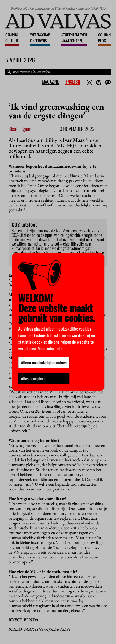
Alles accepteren (34, 378)
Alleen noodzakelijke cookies (44, 362)
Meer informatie (51, 348)
